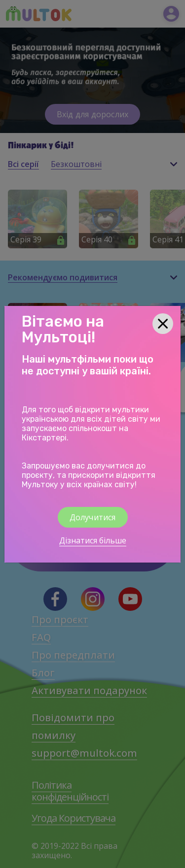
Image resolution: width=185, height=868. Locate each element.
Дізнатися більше (93, 540)
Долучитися (93, 517)
